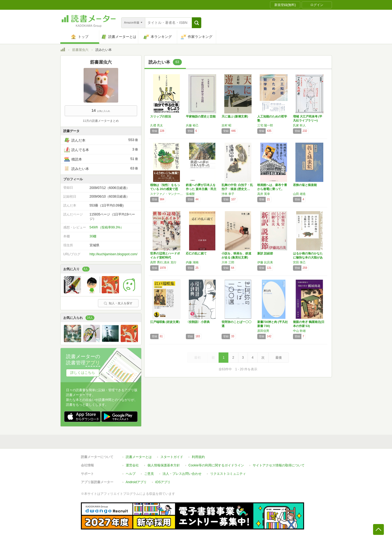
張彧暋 (190, 194)
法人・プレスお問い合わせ (182, 474)
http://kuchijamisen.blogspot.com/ (113, 254)
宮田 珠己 (299, 262)
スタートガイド (172, 457)
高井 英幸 (264, 194)
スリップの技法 (161, 116)
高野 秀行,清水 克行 (163, 262)
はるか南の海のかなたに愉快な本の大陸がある (308, 257)
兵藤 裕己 (192, 125)
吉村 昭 (226, 125)
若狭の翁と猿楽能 (305, 185)
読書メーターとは (139, 457)
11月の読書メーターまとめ (101, 121)
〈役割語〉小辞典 (198, 322)
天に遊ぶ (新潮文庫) (235, 116)
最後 (279, 358)
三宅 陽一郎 (265, 125)
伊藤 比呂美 (265, 262)
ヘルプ (131, 474)
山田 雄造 (299, 194)
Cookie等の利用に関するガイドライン (216, 465)
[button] (197, 23)
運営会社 (132, 465)
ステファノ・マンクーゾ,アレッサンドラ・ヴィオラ (167, 194)
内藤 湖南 (192, 262)
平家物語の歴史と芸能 (201, 116)
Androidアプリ (136, 482)
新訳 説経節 (265, 253)
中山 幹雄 (299, 331)
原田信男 (263, 331)
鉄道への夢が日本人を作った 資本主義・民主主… (201, 189)
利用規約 (198, 457)
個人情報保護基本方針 (164, 465)
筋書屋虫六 (80, 50)
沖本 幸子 (228, 194)
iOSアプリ (163, 482)
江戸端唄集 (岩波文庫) (165, 322)
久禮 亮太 (157, 125)
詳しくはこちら (83, 373)
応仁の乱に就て (196, 253)
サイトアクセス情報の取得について (279, 465)
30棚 (93, 236)
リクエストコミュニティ (228, 474)
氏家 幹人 (299, 125)
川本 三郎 (228, 262)
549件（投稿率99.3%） (107, 227)
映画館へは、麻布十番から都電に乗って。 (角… (272, 189)
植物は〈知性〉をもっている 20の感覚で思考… (165, 189)
